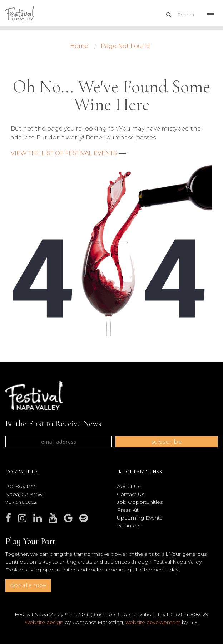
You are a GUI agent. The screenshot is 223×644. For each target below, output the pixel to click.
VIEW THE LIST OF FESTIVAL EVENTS (64, 153)
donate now (28, 585)
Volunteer (129, 526)
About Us (129, 486)
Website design (44, 622)
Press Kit (128, 510)
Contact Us (131, 494)
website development (153, 622)
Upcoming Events (140, 518)
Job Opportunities (140, 502)
